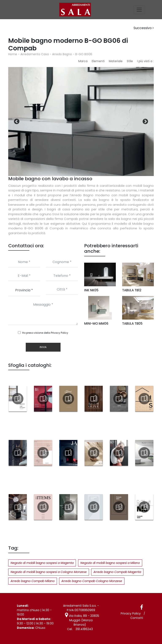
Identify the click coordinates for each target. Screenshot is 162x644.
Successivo (144, 28)
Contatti (137, 618)
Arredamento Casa (35, 54)
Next (145, 122)
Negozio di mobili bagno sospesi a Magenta (42, 563)
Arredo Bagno (62, 54)
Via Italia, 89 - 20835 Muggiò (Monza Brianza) (80, 618)
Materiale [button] (116, 61)
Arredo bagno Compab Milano (33, 581)
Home (13, 54)
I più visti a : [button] (145, 61)
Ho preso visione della (45, 333)
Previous (17, 122)
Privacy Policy (59, 333)
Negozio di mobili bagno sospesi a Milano (110, 563)
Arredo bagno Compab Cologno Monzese (92, 581)
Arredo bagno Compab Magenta (117, 572)
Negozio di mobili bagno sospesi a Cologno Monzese (49, 572)
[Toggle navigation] (139, 10)
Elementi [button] (98, 61)
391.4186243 (84, 625)
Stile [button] (130, 61)
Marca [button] (83, 61)
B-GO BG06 (84, 54)
